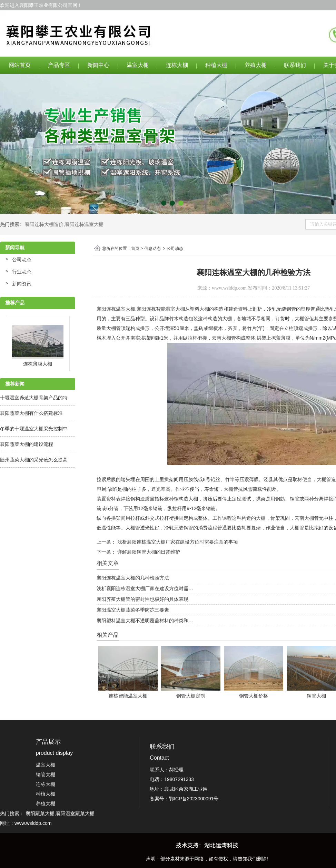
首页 (135, 248)
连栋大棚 (177, 65)
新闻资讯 (22, 284)
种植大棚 (216, 65)
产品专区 (59, 65)
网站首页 (20, 65)
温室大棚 (138, 65)
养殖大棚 (256, 65)
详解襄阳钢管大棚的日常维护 (148, 552)
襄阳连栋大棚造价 (44, 224)
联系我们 (295, 65)
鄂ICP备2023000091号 (194, 799)
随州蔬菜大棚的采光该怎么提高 (34, 460)
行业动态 (22, 272)
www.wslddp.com (229, 288)
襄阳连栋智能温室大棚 (161, 309)
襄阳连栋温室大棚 (84, 224)
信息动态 (152, 248)
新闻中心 (98, 65)
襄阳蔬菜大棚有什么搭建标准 (31, 413)
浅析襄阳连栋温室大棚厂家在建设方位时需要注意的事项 (177, 542)
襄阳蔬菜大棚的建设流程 (27, 444)
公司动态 (22, 260)
